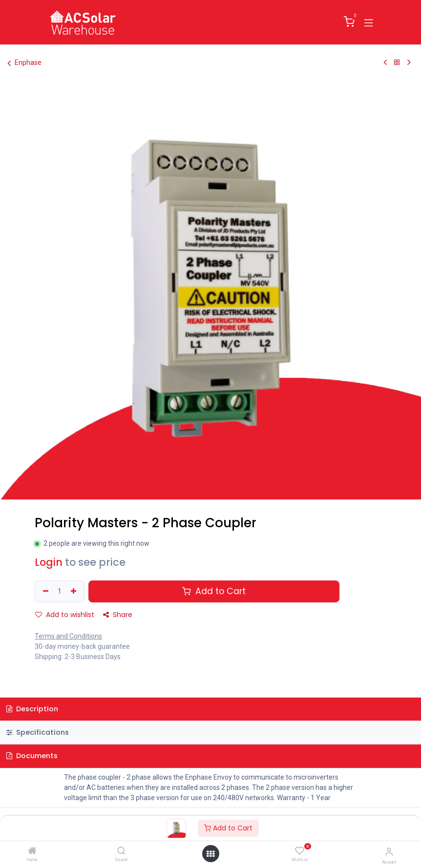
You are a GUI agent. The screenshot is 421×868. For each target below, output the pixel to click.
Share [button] (118, 615)
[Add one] (75, 591)
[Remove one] (44, 591)
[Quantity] (60, 591)
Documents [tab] (32, 756)
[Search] (121, 851)
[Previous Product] (385, 62)
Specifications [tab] (38, 732)
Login (49, 562)
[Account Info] (389, 852)
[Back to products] (397, 62)
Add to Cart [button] (214, 591)
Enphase (24, 63)
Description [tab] (32, 709)
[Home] (32, 851)
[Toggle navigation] (369, 22)
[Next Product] (409, 62)
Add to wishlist (65, 615)
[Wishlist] (300, 851)
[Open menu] (210, 854)
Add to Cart (228, 828)
